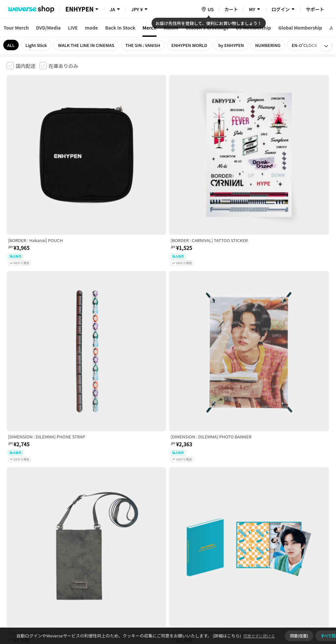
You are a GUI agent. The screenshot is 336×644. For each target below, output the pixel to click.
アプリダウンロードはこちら (302, 602)
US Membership (253, 28)
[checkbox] (21, 66)
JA (112, 9)
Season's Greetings (207, 28)
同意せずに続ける (259, 636)
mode (91, 28)
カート (231, 9)
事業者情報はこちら (302, 563)
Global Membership (300, 28)
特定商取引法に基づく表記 (191, 541)
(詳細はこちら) (226, 636)
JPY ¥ (137, 9)
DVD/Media (48, 28)
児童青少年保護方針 (93, 541)
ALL (11, 45)
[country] (207, 9)
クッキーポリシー (239, 541)
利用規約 (12, 541)
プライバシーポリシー (138, 541)
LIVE (73, 28)
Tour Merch (16, 28)
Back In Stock (120, 28)
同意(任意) (299, 636)
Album (171, 28)
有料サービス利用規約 (47, 541)
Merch (149, 28)
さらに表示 (168, 495)
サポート (315, 9)
